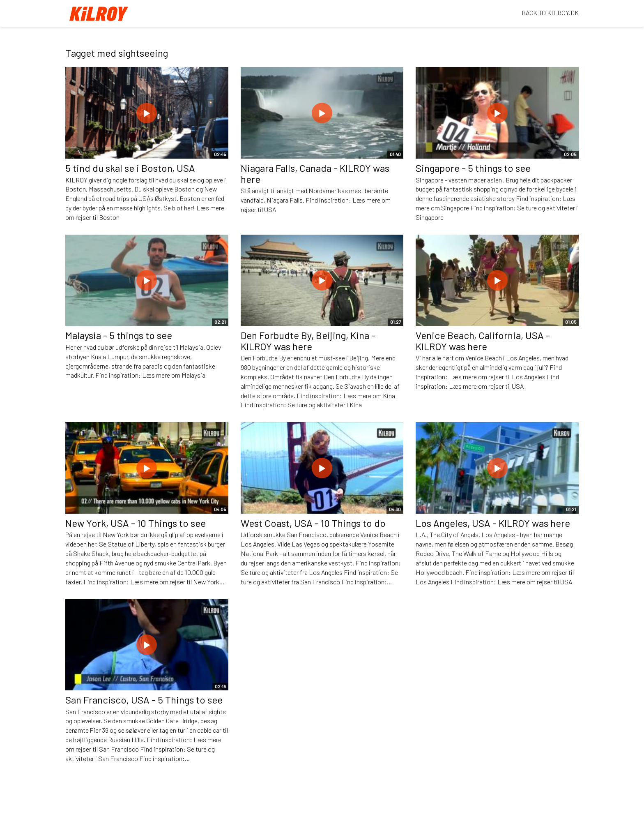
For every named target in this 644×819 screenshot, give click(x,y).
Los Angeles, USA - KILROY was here (493, 523)
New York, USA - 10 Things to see (136, 523)
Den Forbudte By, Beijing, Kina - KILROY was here (308, 340)
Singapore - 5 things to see (473, 168)
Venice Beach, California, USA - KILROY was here (483, 340)
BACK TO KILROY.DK (550, 13)
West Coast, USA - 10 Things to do (313, 523)
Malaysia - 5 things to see (119, 335)
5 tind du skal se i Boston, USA (130, 168)
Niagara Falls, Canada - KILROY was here (315, 173)
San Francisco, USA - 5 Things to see (144, 700)
